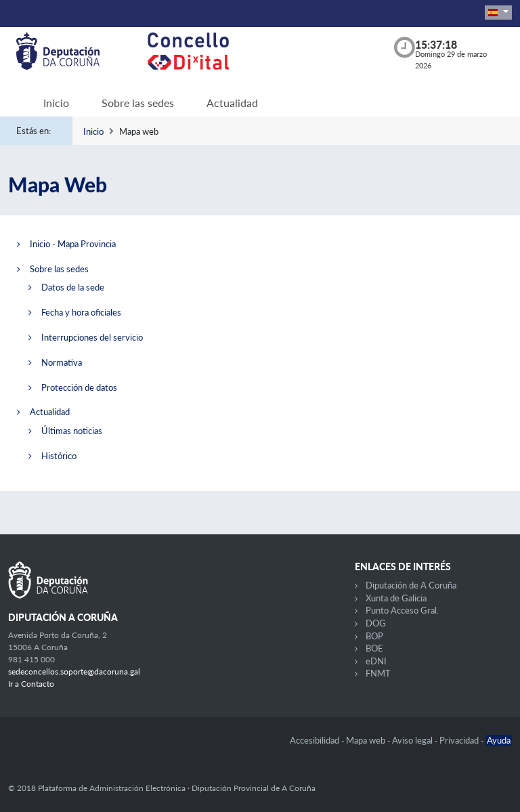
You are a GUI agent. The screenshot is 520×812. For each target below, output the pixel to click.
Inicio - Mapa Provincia (73, 244)
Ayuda (499, 740)
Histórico (59, 456)
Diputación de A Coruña (411, 585)
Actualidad (232, 103)
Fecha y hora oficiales (81, 312)
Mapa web (367, 740)
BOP (374, 636)
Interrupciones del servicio (92, 337)
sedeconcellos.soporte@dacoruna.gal (74, 671)
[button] (498, 13)
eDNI (376, 661)
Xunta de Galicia (396, 598)
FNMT (378, 673)
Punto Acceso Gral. (402, 610)
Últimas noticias (72, 431)
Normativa (62, 362)
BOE (374, 648)
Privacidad (460, 740)
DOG (376, 623)
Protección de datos (79, 387)
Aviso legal (413, 740)
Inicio (56, 103)
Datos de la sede (73, 287)
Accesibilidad (316, 740)
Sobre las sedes (138, 103)
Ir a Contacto (31, 684)
